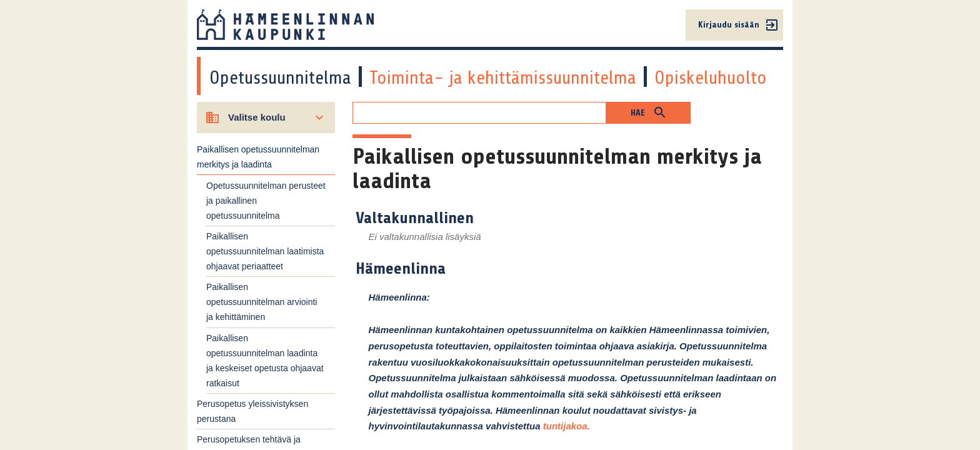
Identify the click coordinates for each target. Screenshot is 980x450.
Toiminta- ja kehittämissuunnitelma (503, 77)
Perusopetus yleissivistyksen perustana (252, 411)
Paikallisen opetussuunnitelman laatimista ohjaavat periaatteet (265, 251)
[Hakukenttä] (479, 113)
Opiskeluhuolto (711, 77)
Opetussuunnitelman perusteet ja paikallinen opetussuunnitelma (266, 201)
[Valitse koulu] (266, 117)
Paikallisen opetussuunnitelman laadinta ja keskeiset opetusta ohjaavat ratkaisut (265, 361)
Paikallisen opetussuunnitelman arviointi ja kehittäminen (262, 302)
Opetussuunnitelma (280, 77)
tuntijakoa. (567, 426)
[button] (648, 113)
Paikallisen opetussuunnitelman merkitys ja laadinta (258, 157)
